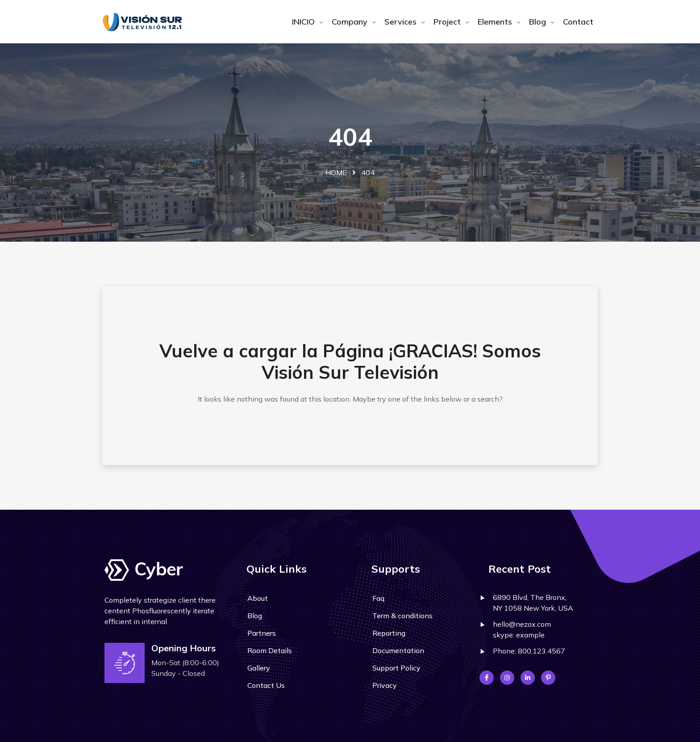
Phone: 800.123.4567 (529, 651)
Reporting (389, 633)
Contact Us (266, 685)
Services (402, 22)
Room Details (270, 650)
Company (351, 22)
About (258, 598)
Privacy (385, 685)
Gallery (259, 668)
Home (336, 172)
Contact (578, 22)
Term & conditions (402, 616)
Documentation (398, 650)
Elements (496, 22)
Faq (378, 598)
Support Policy (396, 668)
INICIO (304, 22)
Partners (262, 633)
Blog (539, 22)
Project (448, 22)
